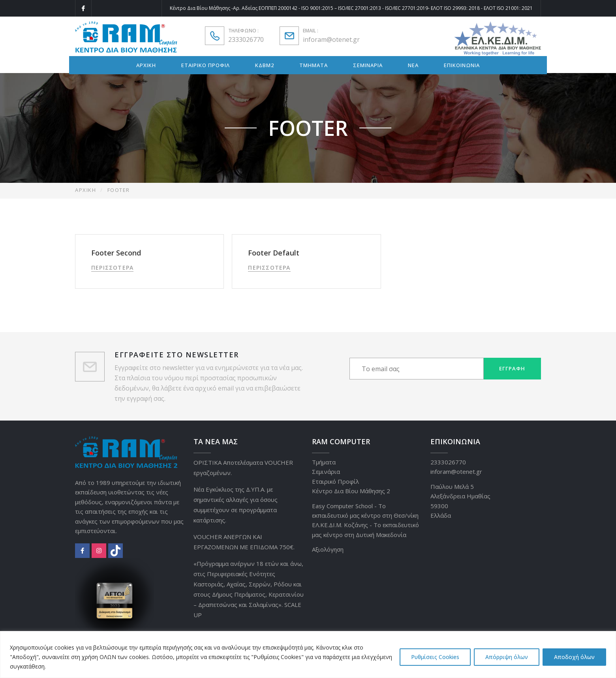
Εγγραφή (512, 368)
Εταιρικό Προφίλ (335, 481)
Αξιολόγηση (328, 549)
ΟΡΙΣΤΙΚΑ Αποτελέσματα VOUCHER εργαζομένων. (243, 468)
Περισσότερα (112, 268)
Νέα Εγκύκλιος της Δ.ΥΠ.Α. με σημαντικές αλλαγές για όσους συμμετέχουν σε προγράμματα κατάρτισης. (236, 505)
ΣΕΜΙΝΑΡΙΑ (368, 65)
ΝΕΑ (413, 65)
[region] (308, 655)
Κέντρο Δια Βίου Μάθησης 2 (351, 491)
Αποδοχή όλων (574, 657)
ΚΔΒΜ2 (265, 65)
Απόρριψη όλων (507, 657)
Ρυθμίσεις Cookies (435, 657)
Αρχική (85, 190)
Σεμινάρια (326, 471)
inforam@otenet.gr (331, 39)
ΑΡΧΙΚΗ (146, 65)
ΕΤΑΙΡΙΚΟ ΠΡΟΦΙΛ (206, 65)
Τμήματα (324, 462)
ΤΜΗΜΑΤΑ (314, 65)
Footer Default (274, 253)
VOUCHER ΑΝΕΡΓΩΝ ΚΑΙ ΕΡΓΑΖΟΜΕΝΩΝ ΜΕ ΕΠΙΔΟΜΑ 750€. (244, 542)
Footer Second (116, 253)
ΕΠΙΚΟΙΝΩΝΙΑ (462, 65)
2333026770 (246, 39)
